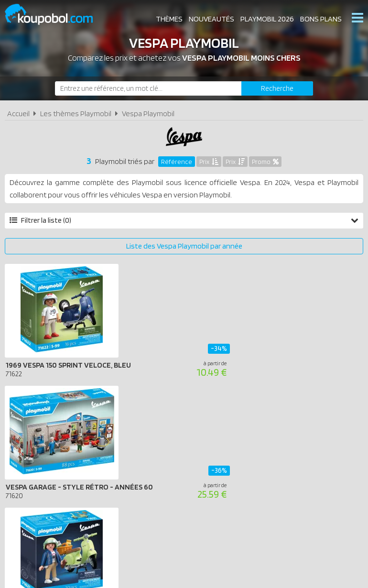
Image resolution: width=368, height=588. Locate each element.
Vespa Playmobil (148, 114)
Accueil (18, 114)
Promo (265, 162)
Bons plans (321, 19)
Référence (177, 162)
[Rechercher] (277, 88)
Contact (318, 453)
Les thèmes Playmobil (76, 114)
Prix (209, 162)
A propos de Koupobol (70, 453)
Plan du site (271, 453)
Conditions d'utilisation (161, 453)
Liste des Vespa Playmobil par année (184, 246)
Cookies (226, 453)
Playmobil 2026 (267, 19)
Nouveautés (211, 19)
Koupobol (55, 15)
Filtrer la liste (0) (184, 220)
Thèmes (169, 19)
